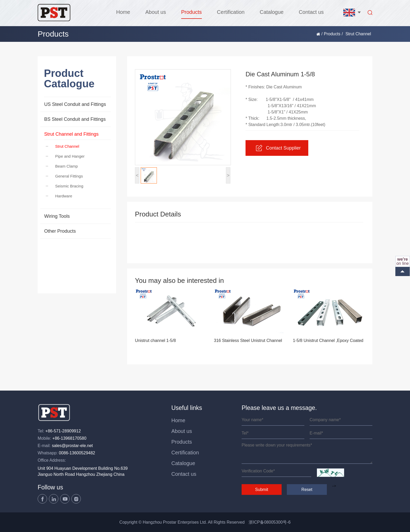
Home (123, 12)
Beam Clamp (62, 166)
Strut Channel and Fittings (71, 134)
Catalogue (272, 12)
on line (403, 261)
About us (156, 12)
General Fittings (64, 176)
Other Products (60, 231)
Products (192, 12)
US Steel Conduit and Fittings (75, 104)
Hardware (59, 196)
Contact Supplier (278, 148)
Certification (231, 12)
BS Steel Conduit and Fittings (75, 119)
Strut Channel (62, 146)
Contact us (311, 12)
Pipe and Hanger (65, 156)
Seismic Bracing (65, 186)
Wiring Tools (57, 216)
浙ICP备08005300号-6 (270, 522)
